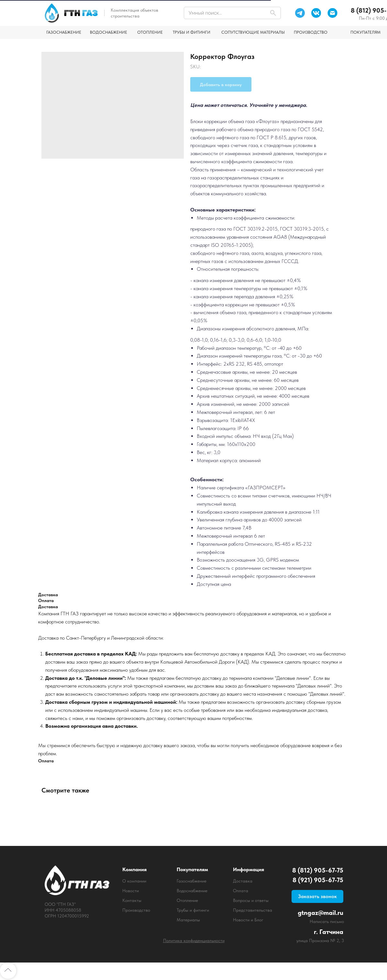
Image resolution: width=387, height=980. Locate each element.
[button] (317, 896)
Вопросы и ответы (251, 900)
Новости (131, 891)
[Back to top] (8, 971)
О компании (134, 881)
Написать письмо (327, 921)
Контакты (132, 900)
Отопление (187, 900)
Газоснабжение (192, 881)
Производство (136, 910)
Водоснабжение (192, 891)
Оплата (241, 891)
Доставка (243, 881)
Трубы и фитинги (193, 910)
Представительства (253, 910)
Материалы (188, 920)
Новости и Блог (248, 920)
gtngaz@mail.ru (321, 913)
